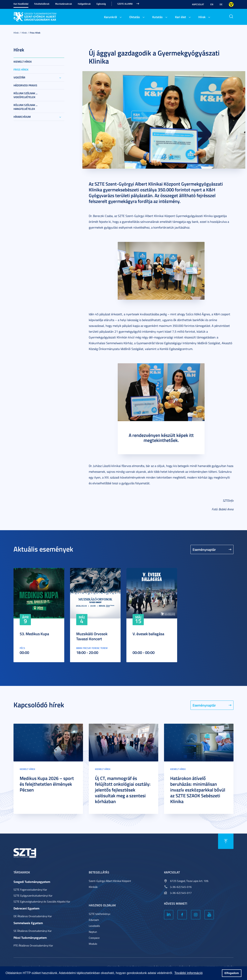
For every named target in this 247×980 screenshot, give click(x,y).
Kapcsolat (198, 4)
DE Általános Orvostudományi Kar (33, 916)
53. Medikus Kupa (34, 634)
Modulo (93, 944)
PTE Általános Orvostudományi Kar (33, 945)
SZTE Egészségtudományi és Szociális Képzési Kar (42, 901)
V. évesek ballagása (148, 634)
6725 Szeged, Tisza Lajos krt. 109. (189, 881)
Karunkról (110, 17)
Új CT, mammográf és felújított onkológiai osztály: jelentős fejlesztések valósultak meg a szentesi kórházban (123, 790)
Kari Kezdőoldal (21, 4)
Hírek (202, 17)
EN (212, 4)
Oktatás (135, 17)
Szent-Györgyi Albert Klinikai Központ (110, 881)
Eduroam (94, 920)
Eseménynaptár (204, 549)
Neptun (93, 932)
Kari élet (181, 17)
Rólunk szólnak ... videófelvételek (25, 95)
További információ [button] (189, 973)
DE (221, 4)
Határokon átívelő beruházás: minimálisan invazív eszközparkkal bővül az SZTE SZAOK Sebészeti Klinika (198, 790)
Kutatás (157, 17)
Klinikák (93, 887)
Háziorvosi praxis (25, 85)
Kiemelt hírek (23, 62)
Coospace (94, 938)
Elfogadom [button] (232, 973)
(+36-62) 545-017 (181, 893)
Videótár (19, 77)
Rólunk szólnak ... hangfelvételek (25, 107)
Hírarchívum (22, 117)
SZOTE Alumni (125, 4)
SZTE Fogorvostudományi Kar (30, 890)
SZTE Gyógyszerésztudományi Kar (33, 895)
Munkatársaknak (64, 4)
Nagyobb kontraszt (231, 4)
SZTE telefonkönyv (100, 914)
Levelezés (94, 926)
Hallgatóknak (84, 4)
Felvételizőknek (42, 4)
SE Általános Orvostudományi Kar (33, 931)
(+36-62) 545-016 (181, 887)
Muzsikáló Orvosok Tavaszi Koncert (92, 636)
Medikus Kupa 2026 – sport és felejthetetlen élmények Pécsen (47, 784)
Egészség (101, 4)
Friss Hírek (35, 33)
